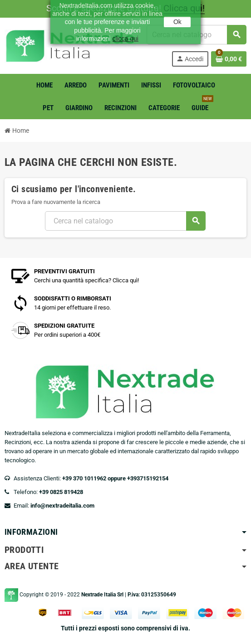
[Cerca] (125, 221)
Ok (177, 22)
